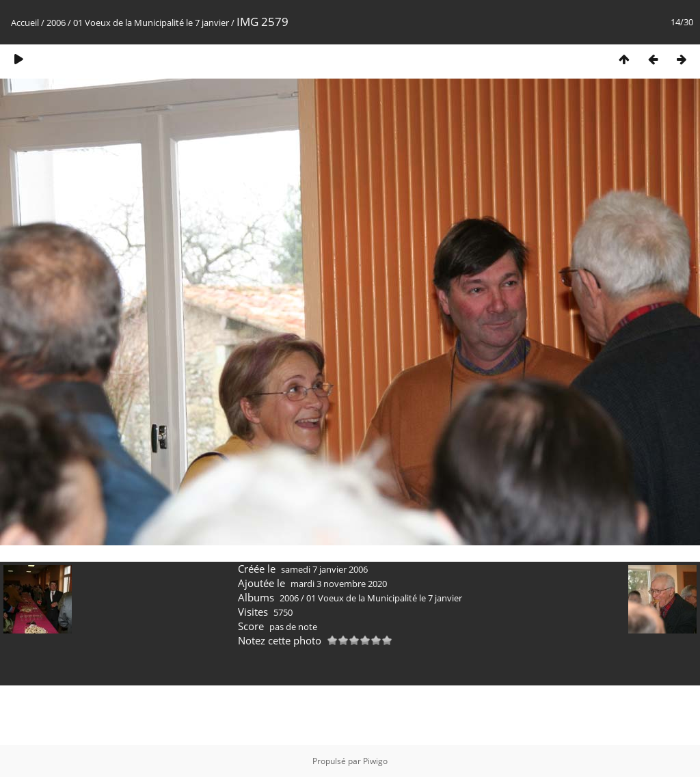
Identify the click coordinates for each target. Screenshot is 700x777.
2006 (56, 23)
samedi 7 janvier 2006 (324, 569)
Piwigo (375, 761)
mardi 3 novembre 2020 (339, 584)
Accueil (25, 23)
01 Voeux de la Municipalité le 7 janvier (151, 23)
